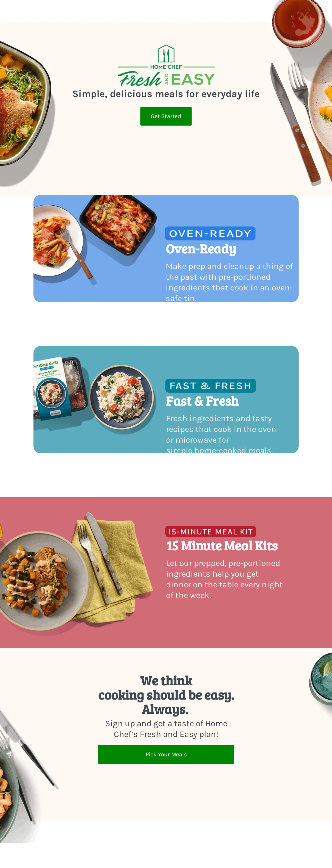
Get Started (166, 116)
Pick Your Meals (166, 754)
